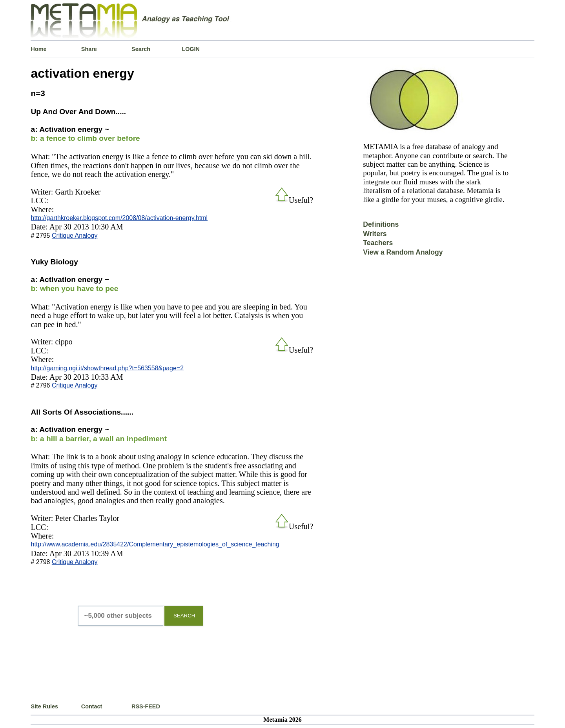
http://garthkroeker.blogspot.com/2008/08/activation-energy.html (119, 218)
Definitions (381, 224)
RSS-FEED (146, 706)
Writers (375, 234)
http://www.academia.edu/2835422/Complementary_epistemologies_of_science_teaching (155, 544)
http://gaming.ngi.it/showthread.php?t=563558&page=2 (107, 368)
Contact (92, 706)
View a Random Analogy (403, 252)
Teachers (378, 243)
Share (89, 49)
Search (141, 49)
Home (38, 49)
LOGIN (191, 49)
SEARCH (184, 616)
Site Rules (44, 706)
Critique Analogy (75, 236)
